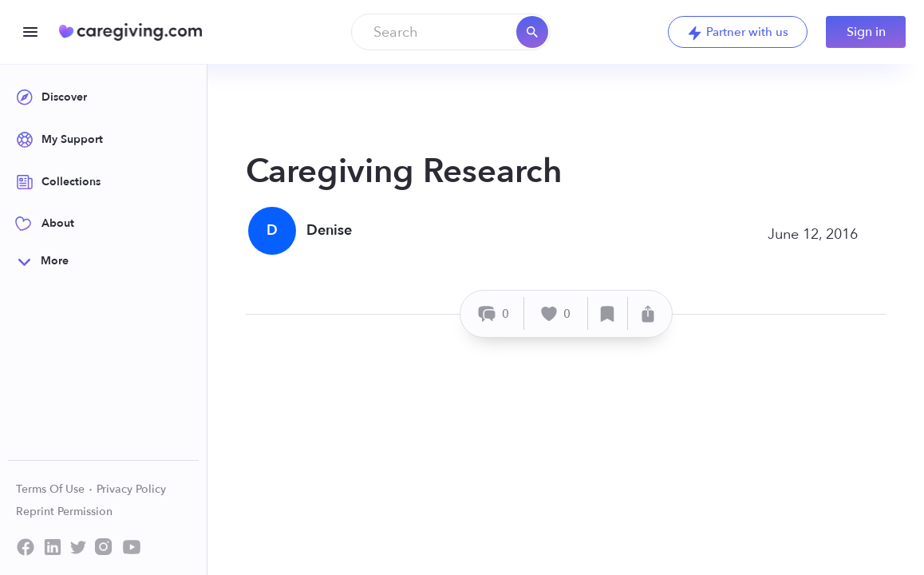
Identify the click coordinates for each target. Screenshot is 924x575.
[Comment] (494, 313)
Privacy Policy (131, 489)
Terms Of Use (55, 489)
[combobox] (451, 32)
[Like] (556, 313)
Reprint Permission (64, 512)
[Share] (648, 313)
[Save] (608, 313)
